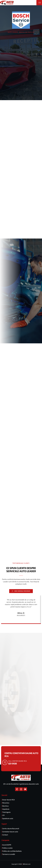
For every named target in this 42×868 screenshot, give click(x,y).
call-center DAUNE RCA (17, 761)
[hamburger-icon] (39, 3)
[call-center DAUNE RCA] (5, 762)
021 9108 (12, 764)
